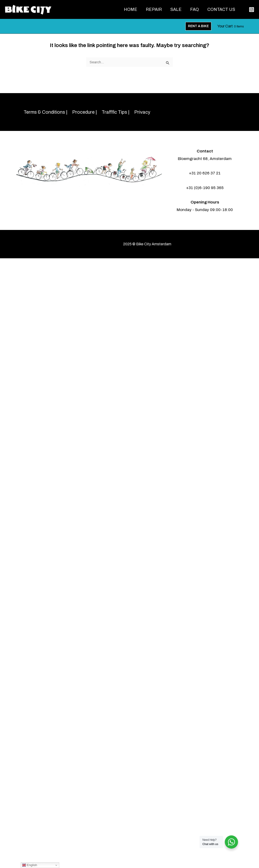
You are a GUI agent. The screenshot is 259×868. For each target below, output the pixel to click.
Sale (176, 9)
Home (131, 9)
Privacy (142, 112)
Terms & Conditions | (46, 112)
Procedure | (85, 112)
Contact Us (221, 9)
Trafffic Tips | (116, 112)
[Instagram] (252, 10)
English (30, 865)
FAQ (194, 9)
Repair (154, 9)
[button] (198, 26)
